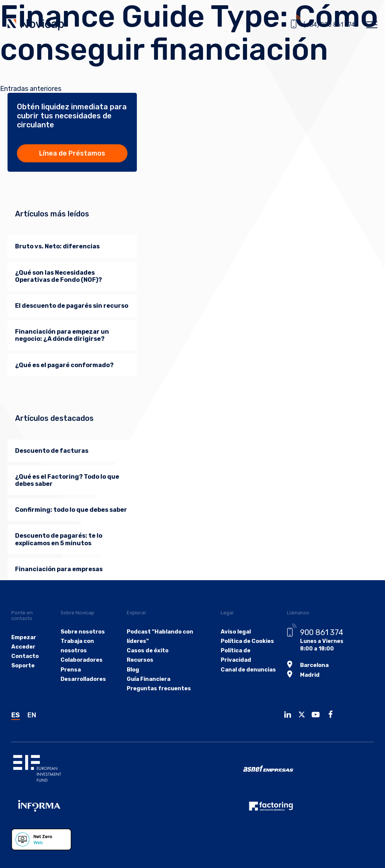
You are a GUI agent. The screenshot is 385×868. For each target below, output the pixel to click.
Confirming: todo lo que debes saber (71, 510)
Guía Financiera (148, 679)
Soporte (23, 666)
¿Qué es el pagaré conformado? (64, 365)
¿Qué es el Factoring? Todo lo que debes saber (67, 480)
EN (32, 715)
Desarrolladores (84, 679)
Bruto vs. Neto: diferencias (57, 246)
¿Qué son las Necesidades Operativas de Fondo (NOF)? (58, 276)
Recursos (140, 660)
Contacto (25, 656)
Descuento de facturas (52, 451)
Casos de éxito (147, 651)
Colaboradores (82, 660)
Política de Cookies (245, 641)
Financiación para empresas (59, 569)
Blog (133, 670)
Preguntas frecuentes (158, 689)
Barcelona (312, 665)
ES (16, 715)
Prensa (71, 670)
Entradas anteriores (31, 89)
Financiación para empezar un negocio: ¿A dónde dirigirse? (62, 335)
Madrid (307, 674)
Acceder (23, 647)
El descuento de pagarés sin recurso (72, 306)
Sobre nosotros (83, 632)
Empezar (23, 637)
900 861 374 (319, 632)
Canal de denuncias (245, 670)
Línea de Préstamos (72, 153)
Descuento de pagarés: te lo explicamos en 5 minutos (59, 539)
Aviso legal (233, 632)
